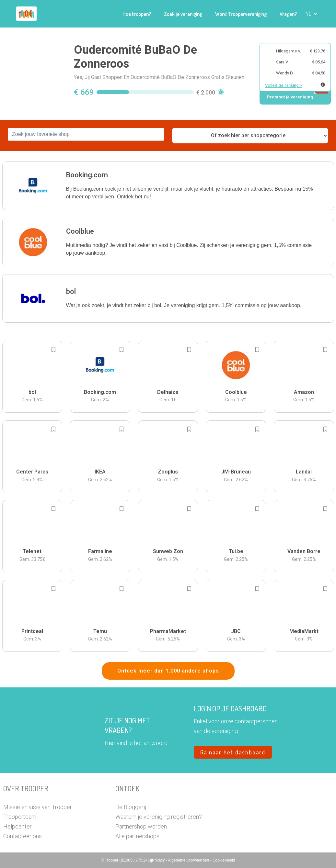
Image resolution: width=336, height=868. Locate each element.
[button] (312, 14)
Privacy (159, 860)
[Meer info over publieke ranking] (323, 85)
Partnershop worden (141, 826)
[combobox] (86, 134)
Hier (110, 743)
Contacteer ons (23, 836)
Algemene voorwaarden (189, 860)
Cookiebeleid (224, 860)
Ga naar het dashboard (233, 752)
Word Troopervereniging (241, 14)
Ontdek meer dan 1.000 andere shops (168, 671)
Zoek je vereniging (183, 14)
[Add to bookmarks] (53, 350)
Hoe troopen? (137, 14)
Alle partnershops (137, 836)
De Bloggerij (131, 807)
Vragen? (288, 14)
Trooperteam (20, 817)
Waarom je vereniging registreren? (159, 817)
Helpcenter (17, 826)
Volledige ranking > (284, 85)
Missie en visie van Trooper (38, 807)
